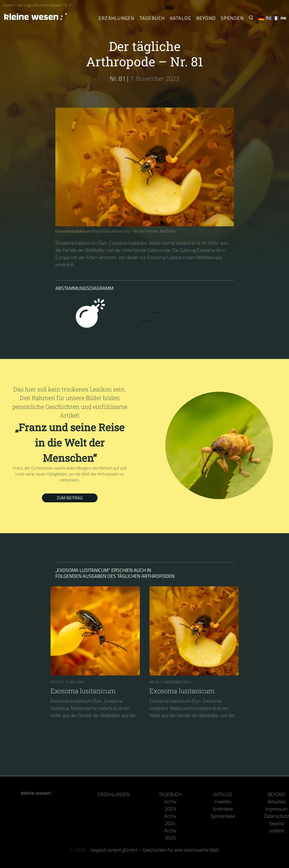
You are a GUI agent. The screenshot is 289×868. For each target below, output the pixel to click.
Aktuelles (277, 802)
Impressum (276, 809)
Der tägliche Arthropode (39, 5)
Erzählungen (117, 18)
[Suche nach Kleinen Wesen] (251, 18)
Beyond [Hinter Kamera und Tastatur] (206, 18)
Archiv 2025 (170, 834)
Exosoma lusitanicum (73, 231)
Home (9, 5)
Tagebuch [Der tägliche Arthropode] (152, 18)
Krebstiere (223, 809)
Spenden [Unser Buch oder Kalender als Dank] (232, 18)
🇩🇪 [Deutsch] (261, 18)
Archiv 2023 (170, 805)
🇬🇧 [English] (269, 18)
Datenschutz (276, 816)
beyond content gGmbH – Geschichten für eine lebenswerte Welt (155, 850)
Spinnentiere (223, 816)
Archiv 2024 (170, 820)
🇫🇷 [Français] (276, 18)
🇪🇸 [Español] (283, 18)
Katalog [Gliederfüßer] (181, 18)
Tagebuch (170, 794)
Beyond (276, 794)
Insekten (223, 802)
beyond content (277, 827)
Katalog (223, 794)
